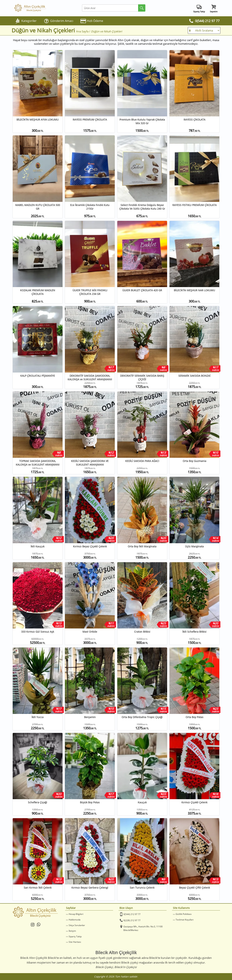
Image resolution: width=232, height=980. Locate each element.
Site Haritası (75, 942)
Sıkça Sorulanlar (77, 925)
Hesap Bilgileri (76, 914)
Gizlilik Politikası (184, 914)
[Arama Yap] (114, 8)
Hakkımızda (75, 920)
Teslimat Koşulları (185, 920)
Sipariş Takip (75, 936)
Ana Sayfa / (84, 31)
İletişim (72, 931)
